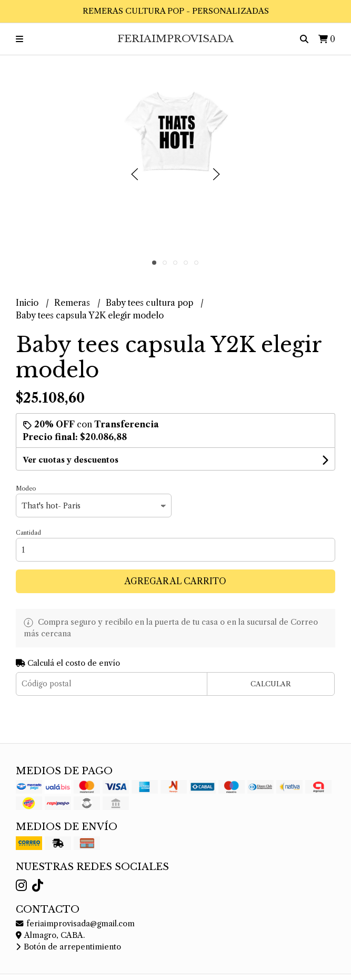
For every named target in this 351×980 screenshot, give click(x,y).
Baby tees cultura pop (151, 303)
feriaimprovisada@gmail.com (75, 924)
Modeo (26, 488)
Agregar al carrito (176, 581)
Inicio (28, 303)
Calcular (271, 684)
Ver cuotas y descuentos (71, 460)
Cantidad (28, 533)
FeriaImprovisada (176, 38)
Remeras (73, 303)
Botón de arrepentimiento (68, 947)
